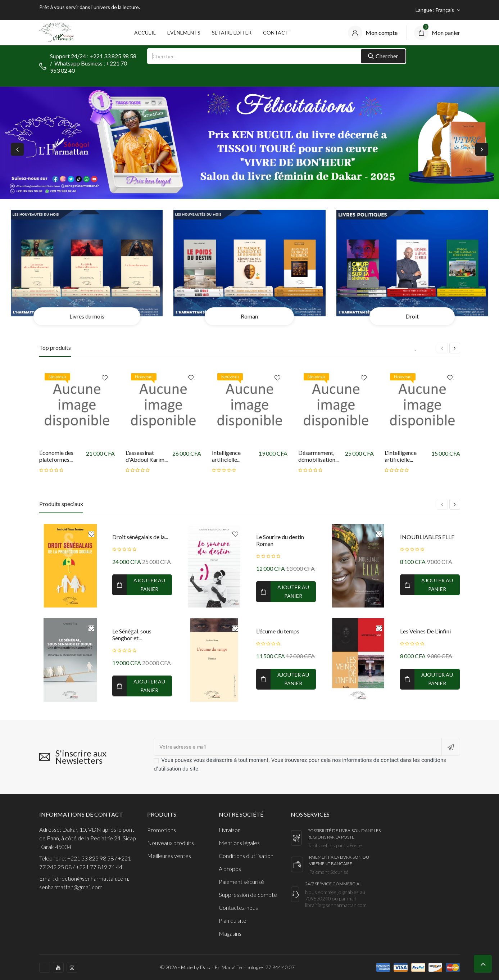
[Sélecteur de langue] (438, 10)
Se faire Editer (232, 33)
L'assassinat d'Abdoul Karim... (147, 456)
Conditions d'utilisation (246, 856)
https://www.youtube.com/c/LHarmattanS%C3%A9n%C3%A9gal (58, 967)
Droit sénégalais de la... (140, 537)
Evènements (184, 33)
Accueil (145, 33)
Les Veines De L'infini (425, 631)
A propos (230, 869)
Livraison (230, 830)
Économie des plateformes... (56, 456)
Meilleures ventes (169, 856)
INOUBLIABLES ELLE (427, 537)
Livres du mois (87, 316)
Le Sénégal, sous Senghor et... (132, 634)
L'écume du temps (278, 631)
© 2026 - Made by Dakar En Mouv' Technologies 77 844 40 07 (228, 967)
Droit (412, 316)
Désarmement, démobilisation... (318, 456)
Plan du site (233, 920)
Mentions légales (239, 843)
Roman (249, 316)
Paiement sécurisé (241, 882)
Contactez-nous (238, 907)
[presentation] (17, 149)
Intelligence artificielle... (226, 456)
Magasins (230, 933)
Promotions (162, 830)
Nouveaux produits (171, 843)
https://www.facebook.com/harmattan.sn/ (45, 967)
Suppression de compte (248, 895)
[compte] (373, 33)
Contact (276, 33)
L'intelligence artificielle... (401, 456)
